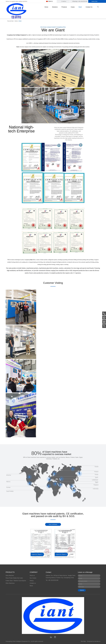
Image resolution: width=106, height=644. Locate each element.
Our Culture (33, 578)
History (32, 581)
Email (80, 578)
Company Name (83, 581)
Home (16, 21)
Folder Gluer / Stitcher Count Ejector (16, 581)
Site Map (83, 641)
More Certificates (53, 524)
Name (80, 576)
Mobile (80, 584)
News (31, 586)
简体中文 (51, 1)
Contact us (33, 583)
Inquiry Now (94, 1)
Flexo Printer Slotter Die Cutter (14, 578)
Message (81, 587)
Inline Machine (10, 575)
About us (32, 575)
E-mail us (64, 1)
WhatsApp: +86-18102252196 (80, 1)
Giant (20, 21)
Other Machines (10, 583)
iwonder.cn (97, 641)
